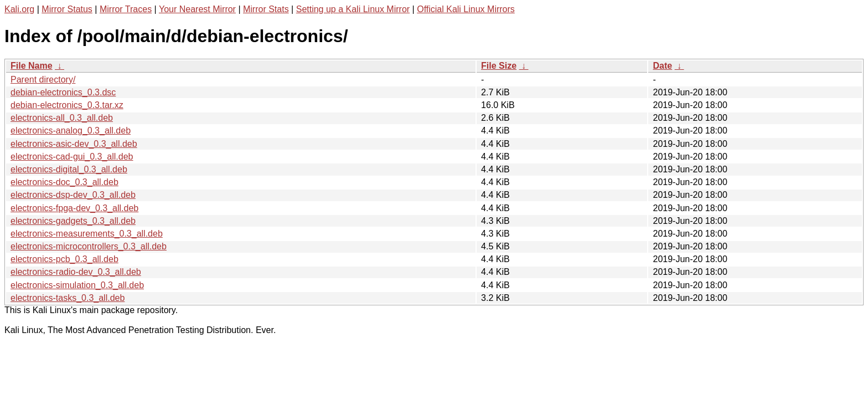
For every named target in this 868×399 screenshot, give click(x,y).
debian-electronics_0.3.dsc (63, 92)
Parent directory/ (43, 80)
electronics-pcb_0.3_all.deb (64, 259)
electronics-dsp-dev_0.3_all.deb (73, 195)
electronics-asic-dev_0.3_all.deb (74, 144)
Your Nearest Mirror (197, 9)
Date (662, 66)
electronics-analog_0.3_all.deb (71, 131)
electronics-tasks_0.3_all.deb (68, 298)
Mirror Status (67, 9)
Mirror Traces (126, 9)
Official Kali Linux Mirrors (466, 9)
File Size (499, 66)
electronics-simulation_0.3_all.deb (77, 285)
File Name (32, 66)
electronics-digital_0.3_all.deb (69, 169)
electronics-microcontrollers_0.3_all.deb (89, 246)
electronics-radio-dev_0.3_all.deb (76, 272)
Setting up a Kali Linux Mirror (353, 9)
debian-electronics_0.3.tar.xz (67, 105)
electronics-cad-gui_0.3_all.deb (72, 157)
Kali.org (19, 9)
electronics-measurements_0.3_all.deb (87, 234)
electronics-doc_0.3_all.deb (64, 182)
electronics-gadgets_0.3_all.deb (73, 221)
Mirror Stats (266, 9)
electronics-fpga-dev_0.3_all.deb (74, 208)
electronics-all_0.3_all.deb (62, 118)
